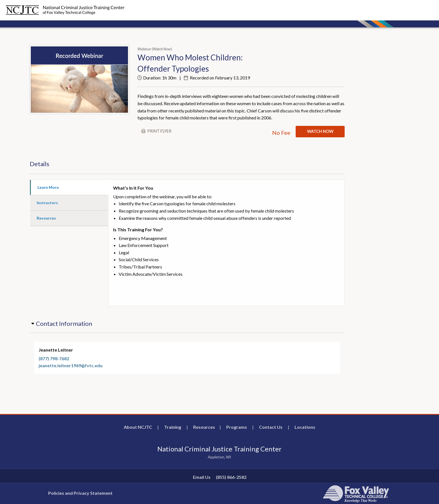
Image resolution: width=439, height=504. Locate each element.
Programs (237, 427)
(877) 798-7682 (54, 358)
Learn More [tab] (48, 187)
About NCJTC (138, 427)
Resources (204, 427)
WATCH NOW (320, 131)
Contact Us (271, 427)
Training (173, 427)
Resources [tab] (46, 218)
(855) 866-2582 (231, 477)
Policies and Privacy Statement (80, 493)
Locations (305, 427)
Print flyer (159, 131)
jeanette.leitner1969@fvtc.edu (71, 365)
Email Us (202, 477)
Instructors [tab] (47, 203)
